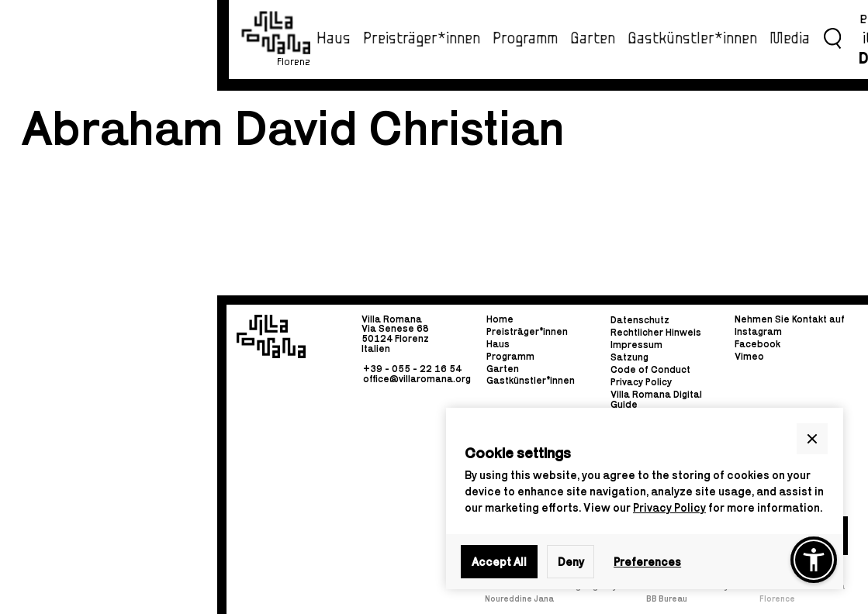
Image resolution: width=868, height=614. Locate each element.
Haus (334, 39)
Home (500, 320)
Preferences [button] (647, 562)
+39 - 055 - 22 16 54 (412, 369)
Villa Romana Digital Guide (656, 399)
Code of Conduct (650, 370)
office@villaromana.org (417, 378)
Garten (593, 39)
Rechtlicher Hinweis (656, 333)
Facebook (757, 344)
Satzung (629, 358)
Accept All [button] (499, 562)
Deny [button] (571, 562)
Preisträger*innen (422, 39)
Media (790, 39)
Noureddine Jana (519, 598)
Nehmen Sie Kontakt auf (790, 320)
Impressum (636, 345)
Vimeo (749, 356)
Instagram (758, 331)
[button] (812, 439)
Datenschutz (640, 321)
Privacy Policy (669, 507)
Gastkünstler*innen (692, 39)
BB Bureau (667, 598)
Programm (525, 39)
